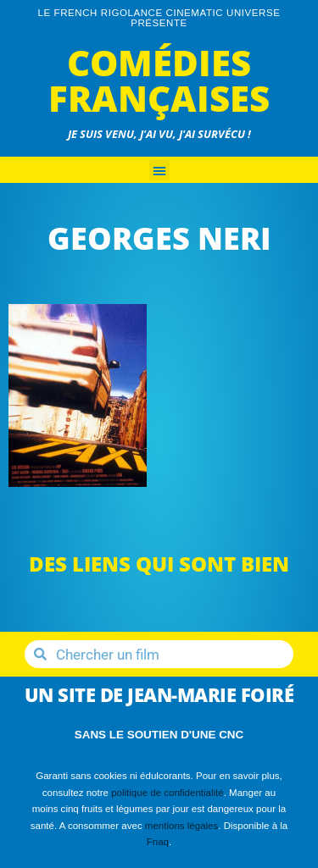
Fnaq (158, 842)
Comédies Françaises (159, 80)
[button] (159, 170)
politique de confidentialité (167, 793)
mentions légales (181, 826)
